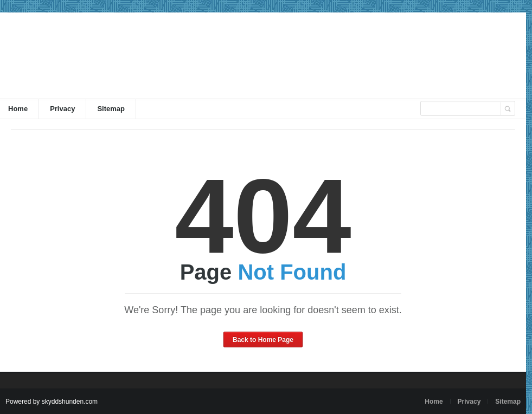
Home (434, 402)
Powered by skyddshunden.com (52, 402)
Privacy (62, 109)
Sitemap (111, 109)
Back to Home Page (263, 340)
